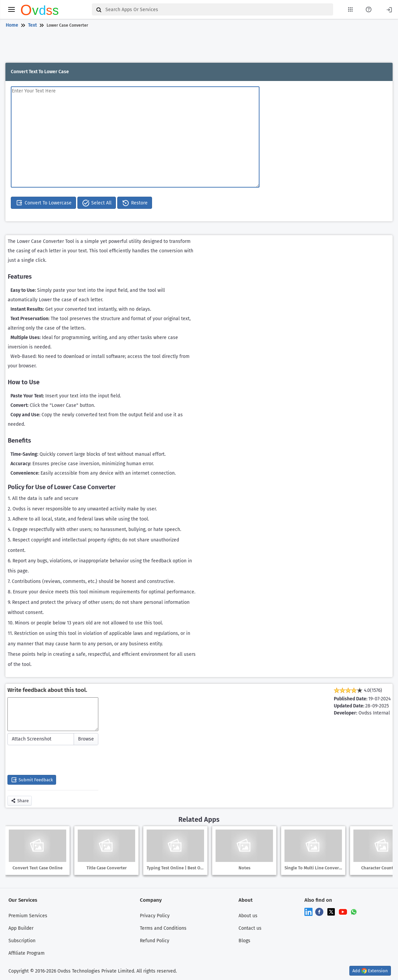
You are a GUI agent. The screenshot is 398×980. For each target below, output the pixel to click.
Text (32, 25)
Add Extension (370, 971)
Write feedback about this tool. (47, 690)
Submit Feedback (32, 780)
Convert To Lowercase (43, 203)
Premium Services (28, 916)
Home (12, 25)
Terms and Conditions (163, 928)
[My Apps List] (350, 9)
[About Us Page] (369, 9)
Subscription (22, 941)
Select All (97, 203)
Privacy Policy (155, 916)
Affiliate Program (27, 953)
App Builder (21, 928)
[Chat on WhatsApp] (354, 912)
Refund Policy (155, 941)
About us (248, 916)
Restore (135, 203)
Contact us (250, 928)
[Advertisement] (198, 47)
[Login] (389, 9)
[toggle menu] (11, 9)
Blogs (244, 941)
